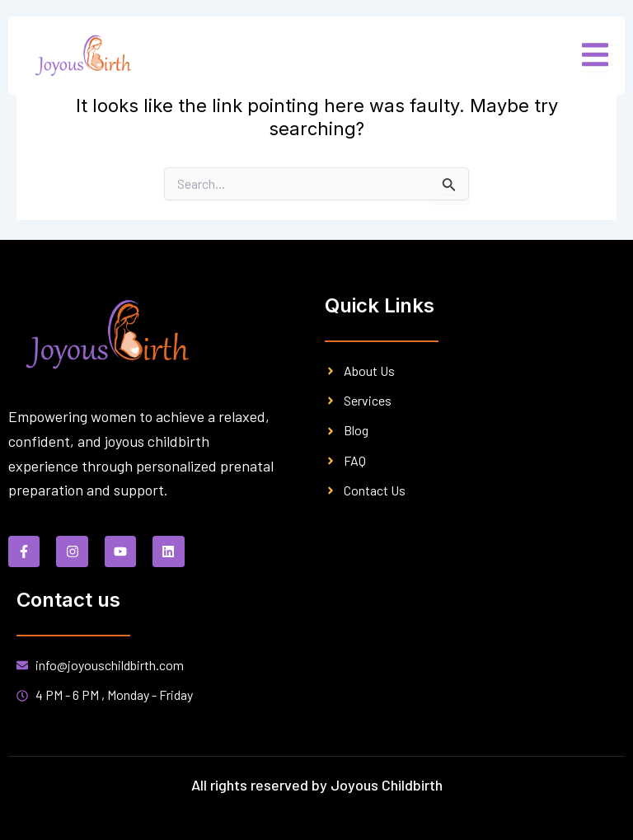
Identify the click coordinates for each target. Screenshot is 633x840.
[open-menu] (595, 56)
